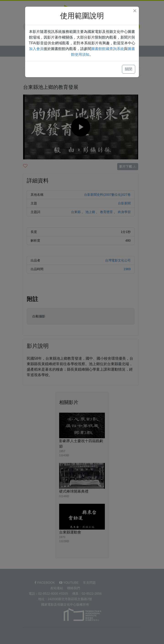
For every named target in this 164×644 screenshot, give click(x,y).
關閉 (129, 69)
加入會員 (36, 49)
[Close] (135, 11)
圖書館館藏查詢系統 (108, 49)
